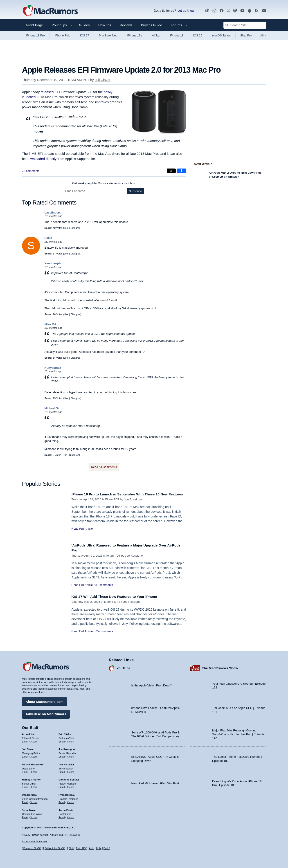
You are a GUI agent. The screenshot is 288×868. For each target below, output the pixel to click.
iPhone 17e (135, 35)
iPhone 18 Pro (36, 35)
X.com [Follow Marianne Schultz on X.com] (71, 786)
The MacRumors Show (220, 667)
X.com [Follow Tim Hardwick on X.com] (71, 771)
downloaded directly (42, 159)
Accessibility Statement (35, 842)
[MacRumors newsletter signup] (264, 11)
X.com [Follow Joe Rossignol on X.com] (71, 756)
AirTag (156, 35)
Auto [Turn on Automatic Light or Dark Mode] (91, 848)
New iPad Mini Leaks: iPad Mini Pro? (155, 782)
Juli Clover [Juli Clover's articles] (28, 748)
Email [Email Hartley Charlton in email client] (25, 786)
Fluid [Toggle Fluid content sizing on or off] (71, 848)
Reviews (126, 25)
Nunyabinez (53, 368)
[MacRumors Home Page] (50, 11)
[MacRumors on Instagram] (214, 11)
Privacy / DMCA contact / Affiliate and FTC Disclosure (51, 835)
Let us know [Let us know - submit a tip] (186, 11)
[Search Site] (245, 25)
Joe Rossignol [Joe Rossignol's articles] (67, 748)
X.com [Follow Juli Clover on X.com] (34, 756)
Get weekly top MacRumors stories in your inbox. (104, 183)
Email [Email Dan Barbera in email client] (25, 801)
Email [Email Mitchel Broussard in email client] (25, 771)
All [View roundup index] (263, 35)
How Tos (105, 25)
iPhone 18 (177, 35)
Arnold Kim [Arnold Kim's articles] (29, 733)
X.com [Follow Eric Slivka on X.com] (71, 740)
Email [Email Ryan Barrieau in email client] (62, 801)
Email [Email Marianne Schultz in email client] (62, 786)
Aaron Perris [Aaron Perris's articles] (66, 809)
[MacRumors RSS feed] (257, 11)
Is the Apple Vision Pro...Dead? (152, 684)
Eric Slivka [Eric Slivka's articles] (65, 733)
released (47, 92)
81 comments (104, 585)
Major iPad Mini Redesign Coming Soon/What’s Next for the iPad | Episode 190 (238, 733)
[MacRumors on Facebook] (222, 11)
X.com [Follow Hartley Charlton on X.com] (34, 786)
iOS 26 (198, 35)
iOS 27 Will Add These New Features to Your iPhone (119, 597)
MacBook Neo (108, 35)
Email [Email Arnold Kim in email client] (25, 740)
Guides (84, 25)
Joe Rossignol (133, 504)
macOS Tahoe (221, 35)
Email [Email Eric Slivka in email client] (62, 740)
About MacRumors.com (45, 700)
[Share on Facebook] (182, 171)
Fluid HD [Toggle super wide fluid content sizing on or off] (81, 848)
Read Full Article (82, 534)
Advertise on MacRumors (46, 713)
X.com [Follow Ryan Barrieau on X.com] (71, 801)
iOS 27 (85, 35)
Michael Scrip (54, 408)
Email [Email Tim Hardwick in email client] (62, 771)
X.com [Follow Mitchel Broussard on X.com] (34, 771)
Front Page (35, 25)
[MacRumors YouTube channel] (242, 11)
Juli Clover (103, 80)
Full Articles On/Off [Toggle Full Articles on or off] (55, 848)
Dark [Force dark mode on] (106, 848)
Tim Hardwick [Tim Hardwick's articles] (66, 763)
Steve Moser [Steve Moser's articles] (29, 809)
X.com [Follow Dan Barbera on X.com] (34, 801)
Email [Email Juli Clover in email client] (25, 756)
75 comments (104, 631)
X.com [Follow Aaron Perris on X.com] (71, 816)
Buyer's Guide (152, 25)
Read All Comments (104, 467)
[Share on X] (171, 171)
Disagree (76, 228)
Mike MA (51, 324)
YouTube (124, 667)
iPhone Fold (62, 35)
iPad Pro (246, 35)
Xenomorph (53, 263)
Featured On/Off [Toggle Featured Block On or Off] (32, 848)
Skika (48, 238)
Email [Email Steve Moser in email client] (25, 816)
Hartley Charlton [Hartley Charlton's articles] (32, 779)
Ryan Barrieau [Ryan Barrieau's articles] (67, 794)
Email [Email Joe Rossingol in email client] (62, 756)
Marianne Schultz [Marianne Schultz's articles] (69, 779)
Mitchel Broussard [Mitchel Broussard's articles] (33, 763)
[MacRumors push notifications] (250, 11)
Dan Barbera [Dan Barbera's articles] (29, 794)
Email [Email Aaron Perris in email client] (62, 816)
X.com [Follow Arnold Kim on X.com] (34, 740)
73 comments (31, 171)
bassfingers (53, 213)
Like (66, 228)
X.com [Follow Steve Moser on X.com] (34, 816)
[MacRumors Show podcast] (207, 11)
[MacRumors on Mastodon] (235, 11)
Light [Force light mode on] (99, 848)
